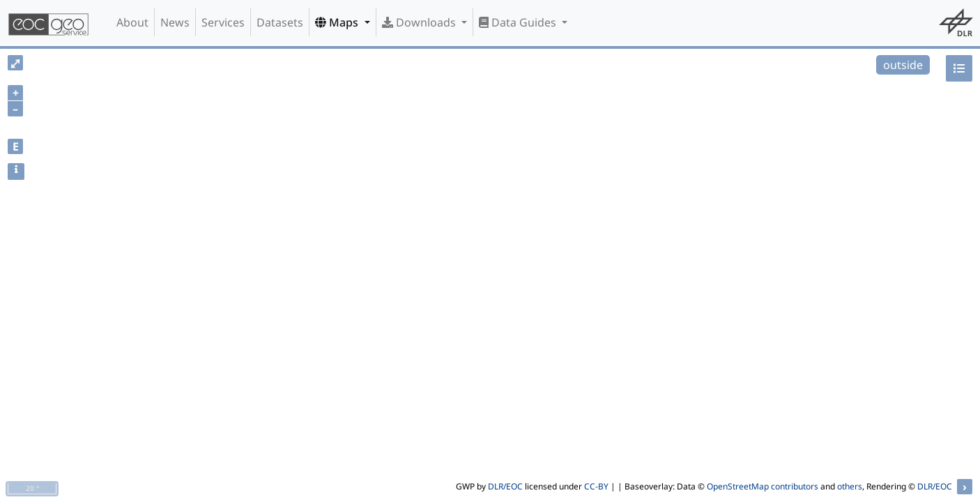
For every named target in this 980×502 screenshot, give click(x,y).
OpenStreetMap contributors (763, 486)
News (175, 22)
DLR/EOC (505, 486)
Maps (338, 22)
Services (223, 22)
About (132, 22)
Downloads (420, 22)
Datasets (280, 22)
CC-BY (596, 486)
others (850, 486)
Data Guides (519, 22)
